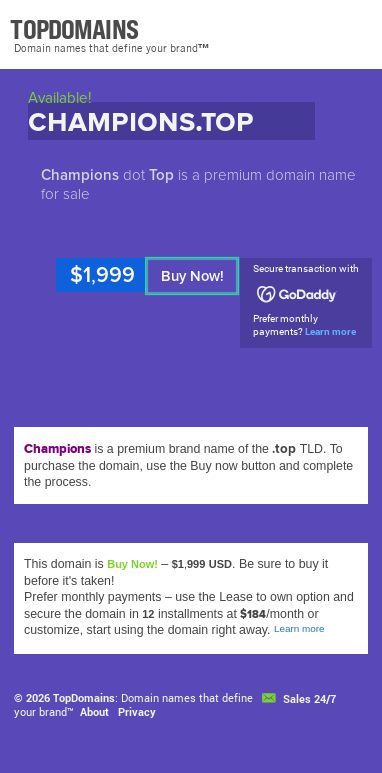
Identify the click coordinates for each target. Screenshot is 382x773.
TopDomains (84, 697)
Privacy (137, 711)
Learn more (330, 331)
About (94, 711)
